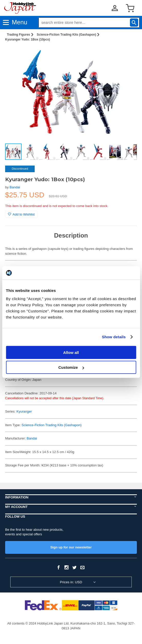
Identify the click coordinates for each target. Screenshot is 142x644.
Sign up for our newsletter (71, 547)
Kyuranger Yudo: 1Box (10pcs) (28, 39)
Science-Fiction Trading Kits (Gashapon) (66, 35)
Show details (114, 337)
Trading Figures (18, 35)
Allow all (71, 352)
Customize (71, 367)
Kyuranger (24, 411)
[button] (128, 54)
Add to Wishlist (21, 214)
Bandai (15, 187)
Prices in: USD (71, 582)
